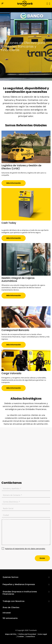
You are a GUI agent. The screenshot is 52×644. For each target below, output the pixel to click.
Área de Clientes (11, 607)
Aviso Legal (42, 634)
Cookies (20, 637)
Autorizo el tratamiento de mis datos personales (25, 549)
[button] (49, 4)
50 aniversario (10, 618)
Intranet (7, 613)
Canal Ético (30, 637)
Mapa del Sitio (11, 634)
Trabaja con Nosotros (14, 601)
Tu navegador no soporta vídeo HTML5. (26, 10)
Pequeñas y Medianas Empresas (19, 584)
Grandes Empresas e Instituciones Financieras (20, 593)
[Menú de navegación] (3, 4)
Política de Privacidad (27, 634)
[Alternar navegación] (47, 4)
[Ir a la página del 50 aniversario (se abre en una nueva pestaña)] (26, 10)
